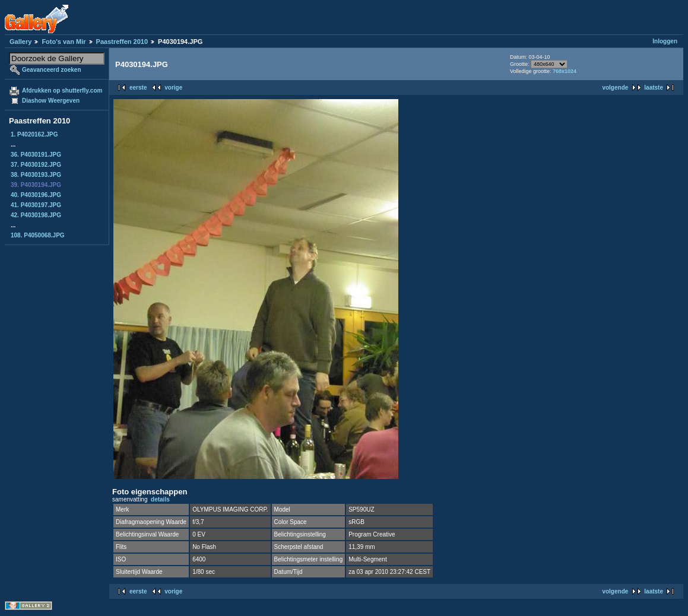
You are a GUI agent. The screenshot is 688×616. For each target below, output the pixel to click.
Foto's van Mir (64, 42)
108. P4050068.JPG (38, 235)
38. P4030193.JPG (36, 175)
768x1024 (565, 71)
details (160, 499)
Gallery (20, 42)
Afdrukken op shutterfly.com (62, 91)
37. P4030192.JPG (36, 165)
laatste (654, 88)
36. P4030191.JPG (36, 155)
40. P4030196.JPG (36, 195)
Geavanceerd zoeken (52, 70)
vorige (173, 88)
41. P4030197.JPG (36, 205)
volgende (615, 88)
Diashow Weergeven (51, 101)
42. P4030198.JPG (36, 215)
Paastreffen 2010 (122, 42)
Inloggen (665, 41)
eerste (138, 88)
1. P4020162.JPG (34, 134)
